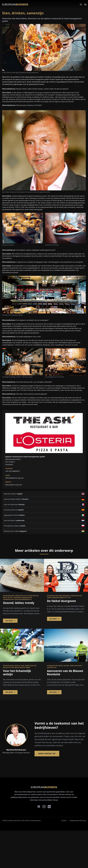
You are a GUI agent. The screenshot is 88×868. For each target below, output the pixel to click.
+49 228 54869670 (12, 471)
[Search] (81, 4)
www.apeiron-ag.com (14, 485)
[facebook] (39, 807)
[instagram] (44, 807)
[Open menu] (84, 4)
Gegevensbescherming (78, 820)
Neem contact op (47, 754)
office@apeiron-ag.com (14, 478)
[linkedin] (49, 807)
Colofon (64, 820)
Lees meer (10, 621)
